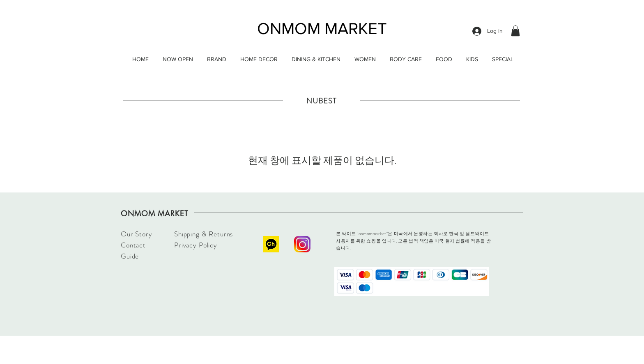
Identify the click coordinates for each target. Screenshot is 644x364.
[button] (515, 31)
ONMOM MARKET (322, 28)
